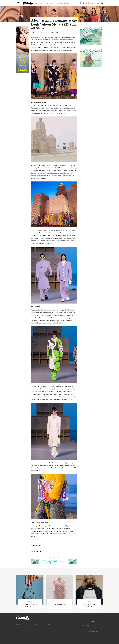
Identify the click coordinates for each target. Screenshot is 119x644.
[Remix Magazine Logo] (28, 3)
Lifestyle (60, 3)
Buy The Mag (20, 627)
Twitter (49, 630)
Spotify (49, 633)
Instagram (50, 627)
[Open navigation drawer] (18, 3)
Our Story (20, 624)
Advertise (19, 630)
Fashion (46, 3)
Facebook (50, 624)
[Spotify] (86, 3)
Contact (19, 636)
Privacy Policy (21, 633)
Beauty (53, 3)
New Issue (39, 3)
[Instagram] (83, 3)
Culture (67, 3)
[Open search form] (102, 3)
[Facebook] (80, 3)
